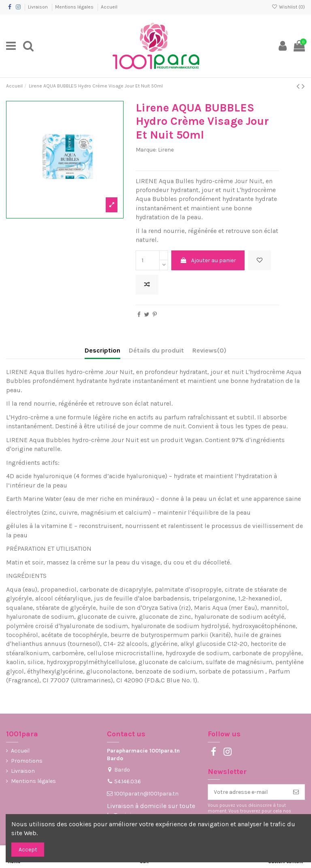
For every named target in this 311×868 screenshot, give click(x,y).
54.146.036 (128, 781)
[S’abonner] (296, 792)
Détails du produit (156, 350)
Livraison (38, 7)
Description (102, 350)
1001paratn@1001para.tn (146, 794)
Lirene (166, 150)
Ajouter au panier (208, 260)
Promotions (27, 761)
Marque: (146, 150)
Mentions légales (75, 7)
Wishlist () (288, 7)
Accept (28, 850)
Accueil (109, 7)
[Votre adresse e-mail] (248, 792)
